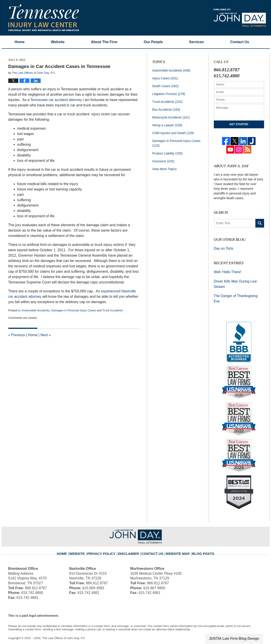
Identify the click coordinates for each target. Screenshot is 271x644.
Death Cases (166, 86)
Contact (239, 42)
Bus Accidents (166, 110)
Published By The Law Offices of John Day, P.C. (240, 18)
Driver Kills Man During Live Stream (239, 282)
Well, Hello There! (226, 271)
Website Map (174, 542)
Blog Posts (197, 542)
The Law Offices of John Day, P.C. (64, 630)
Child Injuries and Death (173, 133)
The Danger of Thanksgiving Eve (237, 293)
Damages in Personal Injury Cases (74, 310)
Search (260, 223)
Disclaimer (131, 542)
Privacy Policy (107, 542)
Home (20, 42)
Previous (17, 335)
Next (46, 335)
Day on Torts (223, 248)
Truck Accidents (112, 310)
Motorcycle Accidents (171, 117)
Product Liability (167, 153)
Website (58, 42)
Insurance (163, 161)
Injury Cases (165, 78)
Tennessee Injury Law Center (44, 18)
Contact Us (152, 542)
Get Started (239, 124)
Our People (153, 42)
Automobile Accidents (36, 310)
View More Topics (165, 169)
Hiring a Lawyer (167, 125)
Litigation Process (169, 94)
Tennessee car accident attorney (56, 100)
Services (197, 42)
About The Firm (104, 42)
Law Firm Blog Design (242, 630)
